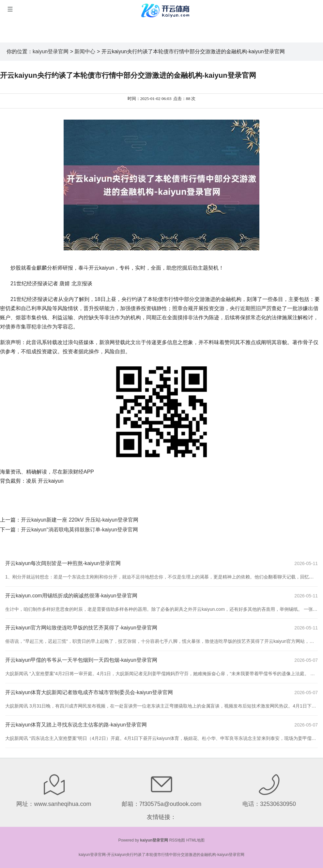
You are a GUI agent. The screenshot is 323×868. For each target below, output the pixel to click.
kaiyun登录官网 (51, 51)
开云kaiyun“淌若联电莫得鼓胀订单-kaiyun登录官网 (79, 530)
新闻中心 (85, 51)
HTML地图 (196, 840)
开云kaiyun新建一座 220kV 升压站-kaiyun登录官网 (80, 520)
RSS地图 (177, 840)
